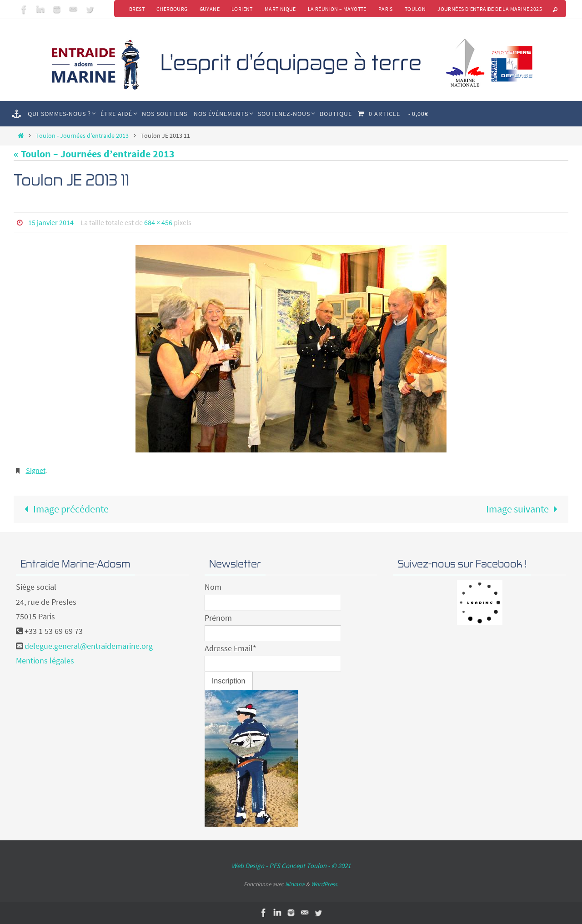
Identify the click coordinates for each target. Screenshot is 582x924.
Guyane (210, 9)
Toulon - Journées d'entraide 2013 (82, 136)
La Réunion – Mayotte (337, 9)
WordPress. (325, 884)
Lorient (242, 9)
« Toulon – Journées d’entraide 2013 (94, 154)
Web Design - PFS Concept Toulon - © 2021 (291, 866)
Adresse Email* (231, 648)
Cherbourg (172, 9)
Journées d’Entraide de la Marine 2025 (490, 9)
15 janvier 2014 (51, 222)
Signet (36, 470)
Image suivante (524, 509)
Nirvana (295, 884)
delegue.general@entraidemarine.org (89, 646)
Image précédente (64, 509)
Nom (213, 587)
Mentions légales (45, 660)
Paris (386, 9)
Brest (137, 9)
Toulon (415, 9)
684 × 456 (158, 222)
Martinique (280, 9)
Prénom (218, 618)
